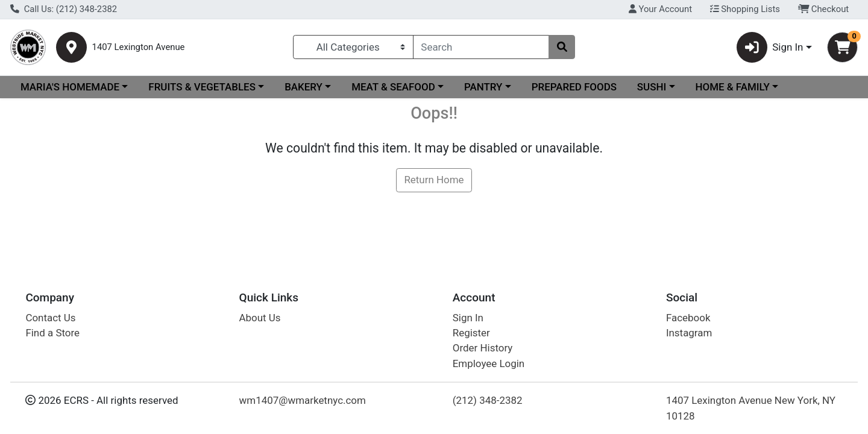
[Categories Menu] (353, 47)
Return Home (434, 180)
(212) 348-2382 (488, 400)
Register (471, 333)
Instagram (689, 333)
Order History (483, 348)
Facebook (688, 318)
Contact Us (50, 318)
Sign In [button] (770, 47)
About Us (260, 318)
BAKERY (303, 87)
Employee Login (489, 363)
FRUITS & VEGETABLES (202, 87)
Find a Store (52, 333)
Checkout (824, 9)
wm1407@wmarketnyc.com (303, 400)
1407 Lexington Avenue (139, 47)
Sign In (468, 318)
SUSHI (652, 87)
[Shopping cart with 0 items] (842, 47)
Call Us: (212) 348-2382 (64, 9)
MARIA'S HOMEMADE (70, 87)
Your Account (660, 9)
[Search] (481, 47)
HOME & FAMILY (732, 87)
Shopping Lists (745, 9)
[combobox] (481, 47)
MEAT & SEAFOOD (393, 87)
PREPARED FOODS (574, 87)
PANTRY (483, 87)
